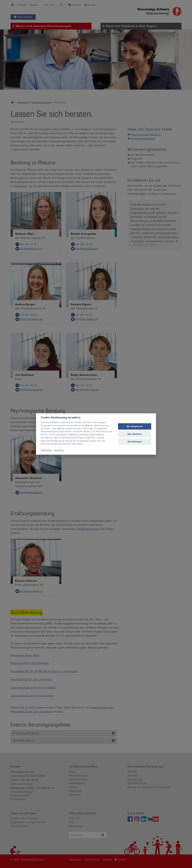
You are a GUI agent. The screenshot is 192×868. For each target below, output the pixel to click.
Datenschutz (46, 450)
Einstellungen (135, 441)
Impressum (59, 450)
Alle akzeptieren (135, 426)
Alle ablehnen (135, 434)
